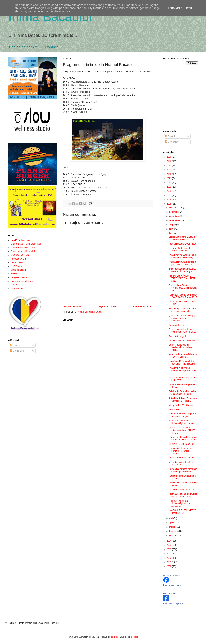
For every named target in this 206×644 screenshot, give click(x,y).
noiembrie (174, 212)
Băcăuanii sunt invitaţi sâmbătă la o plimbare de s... (182, 371)
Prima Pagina (18, 289)
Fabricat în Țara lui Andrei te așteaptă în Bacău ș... (182, 393)
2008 (169, 566)
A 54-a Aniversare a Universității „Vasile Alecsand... (179, 503)
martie (173, 527)
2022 (169, 174)
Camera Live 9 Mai (20, 255)
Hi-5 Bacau (16, 266)
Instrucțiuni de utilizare (22, 281)
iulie (171, 229)
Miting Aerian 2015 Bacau (181, 405)
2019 (169, 187)
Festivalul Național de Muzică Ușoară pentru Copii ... (183, 495)
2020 (169, 182)
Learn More (175, 8)
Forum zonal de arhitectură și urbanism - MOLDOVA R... (183, 438)
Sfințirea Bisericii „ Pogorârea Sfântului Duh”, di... (183, 415)
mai (171, 518)
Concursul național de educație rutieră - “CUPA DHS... (182, 430)
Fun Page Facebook (21, 240)
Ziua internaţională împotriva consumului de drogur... (182, 270)
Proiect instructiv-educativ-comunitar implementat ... (182, 331)
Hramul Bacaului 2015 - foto (182, 244)
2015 (169, 204)
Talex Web (174, 409)
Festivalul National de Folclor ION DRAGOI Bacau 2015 (183, 296)
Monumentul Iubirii (171, 575)
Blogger (134, 637)
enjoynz (115, 637)
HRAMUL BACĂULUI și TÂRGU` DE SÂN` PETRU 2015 (183, 278)
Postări (15, 345)
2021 (169, 178)
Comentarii (17, 351)
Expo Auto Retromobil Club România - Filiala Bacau (182, 362)
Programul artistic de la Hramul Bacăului (180, 249)
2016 (169, 200)
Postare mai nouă (72, 306)
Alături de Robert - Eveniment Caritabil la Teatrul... (183, 400)
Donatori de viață (177, 325)
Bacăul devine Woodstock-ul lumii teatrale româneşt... (182, 256)
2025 (169, 161)
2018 (169, 191)
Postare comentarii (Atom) (90, 312)
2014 (169, 541)
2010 (169, 558)
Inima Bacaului (170, 594)
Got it (189, 8)
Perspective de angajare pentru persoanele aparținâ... (180, 451)
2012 (169, 549)
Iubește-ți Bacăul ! (20, 277)
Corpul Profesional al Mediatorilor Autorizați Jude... (180, 347)
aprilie (172, 523)
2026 (169, 157)
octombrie (174, 216)
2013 (169, 545)
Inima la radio (18, 262)
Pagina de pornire (24, 47)
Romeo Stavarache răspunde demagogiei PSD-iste (183, 470)
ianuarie (173, 536)
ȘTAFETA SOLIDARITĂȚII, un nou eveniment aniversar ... (182, 318)
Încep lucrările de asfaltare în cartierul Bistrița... (183, 356)
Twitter (14, 274)
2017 (169, 195)
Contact (51, 47)
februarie (174, 531)
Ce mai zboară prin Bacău (181, 458)
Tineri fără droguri (177, 336)
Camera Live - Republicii (23, 251)
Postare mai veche (142, 306)
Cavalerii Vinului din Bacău (182, 340)
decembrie (175, 208)
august (173, 225)
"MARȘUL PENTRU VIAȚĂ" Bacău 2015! (182, 512)
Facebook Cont (18, 259)
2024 (169, 165)
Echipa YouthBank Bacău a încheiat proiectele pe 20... (183, 238)
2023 (169, 170)
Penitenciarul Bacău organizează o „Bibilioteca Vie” (182, 288)
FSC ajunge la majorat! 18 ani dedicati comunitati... (183, 310)
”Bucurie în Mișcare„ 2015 (181, 490)
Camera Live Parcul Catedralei (26, 244)
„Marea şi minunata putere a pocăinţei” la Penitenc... (182, 263)
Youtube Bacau (18, 270)
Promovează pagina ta (173, 585)
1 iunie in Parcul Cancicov (181, 444)
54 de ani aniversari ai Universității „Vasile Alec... (182, 422)
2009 (169, 562)
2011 (169, 554)
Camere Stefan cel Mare (23, 248)
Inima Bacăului (50, 17)
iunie (172, 233)
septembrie (175, 220)
